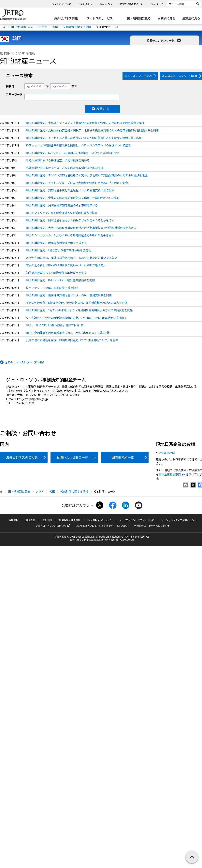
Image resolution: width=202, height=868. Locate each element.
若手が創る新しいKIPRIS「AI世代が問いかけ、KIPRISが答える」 (66, 265)
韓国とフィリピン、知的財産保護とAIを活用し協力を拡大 (62, 213)
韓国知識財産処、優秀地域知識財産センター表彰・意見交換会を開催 (69, 295)
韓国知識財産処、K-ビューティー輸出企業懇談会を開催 (60, 280)
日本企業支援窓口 (172, 474)
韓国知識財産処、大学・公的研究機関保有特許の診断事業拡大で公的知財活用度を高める (81, 228)
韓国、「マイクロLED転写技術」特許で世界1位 (55, 325)
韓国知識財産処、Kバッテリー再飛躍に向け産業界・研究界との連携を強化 (72, 153)
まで (74, 86)
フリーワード (14, 94)
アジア (43, 27)
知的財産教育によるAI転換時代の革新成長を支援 (56, 273)
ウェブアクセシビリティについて (136, 520)
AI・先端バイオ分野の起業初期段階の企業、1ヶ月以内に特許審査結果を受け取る (76, 318)
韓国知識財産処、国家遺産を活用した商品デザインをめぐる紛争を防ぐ (70, 220)
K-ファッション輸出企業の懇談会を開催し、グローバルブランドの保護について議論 (78, 145)
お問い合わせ (85, 4)
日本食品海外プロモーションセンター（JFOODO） (103, 526)
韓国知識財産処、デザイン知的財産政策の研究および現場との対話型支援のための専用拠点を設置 (87, 175)
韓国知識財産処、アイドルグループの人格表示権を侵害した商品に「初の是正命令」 (78, 183)
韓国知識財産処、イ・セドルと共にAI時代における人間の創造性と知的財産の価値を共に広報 (84, 138)
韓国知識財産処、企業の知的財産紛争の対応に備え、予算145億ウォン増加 (72, 198)
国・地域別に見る (22, 27)
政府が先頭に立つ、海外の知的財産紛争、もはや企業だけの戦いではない (72, 258)
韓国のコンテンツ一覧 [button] (164, 40)
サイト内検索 (167, 1)
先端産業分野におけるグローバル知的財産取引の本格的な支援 (65, 168)
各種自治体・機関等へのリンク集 (152, 526)
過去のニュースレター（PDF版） (25, 362)
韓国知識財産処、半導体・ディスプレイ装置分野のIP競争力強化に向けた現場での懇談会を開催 (85, 123)
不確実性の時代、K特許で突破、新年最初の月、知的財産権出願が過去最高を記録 (77, 303)
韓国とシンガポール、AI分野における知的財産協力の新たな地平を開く (70, 235)
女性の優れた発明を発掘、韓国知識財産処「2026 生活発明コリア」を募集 (72, 340)
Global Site (106, 4)
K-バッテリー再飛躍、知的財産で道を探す (52, 288)
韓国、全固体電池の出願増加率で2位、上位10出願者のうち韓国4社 (68, 333)
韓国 (55, 27)
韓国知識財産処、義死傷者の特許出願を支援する (56, 243)
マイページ (157, 4)
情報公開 (47, 520)
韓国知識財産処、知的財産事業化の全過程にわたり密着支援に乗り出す (70, 190)
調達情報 (30, 520)
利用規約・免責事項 (70, 520)
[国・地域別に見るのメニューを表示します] (140, 18)
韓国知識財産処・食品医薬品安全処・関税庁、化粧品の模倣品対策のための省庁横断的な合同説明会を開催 (92, 130)
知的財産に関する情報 (77, 27)
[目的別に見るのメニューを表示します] (168, 18)
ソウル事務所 (166, 453)
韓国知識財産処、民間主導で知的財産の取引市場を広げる (62, 205)
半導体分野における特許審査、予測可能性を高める (58, 160)
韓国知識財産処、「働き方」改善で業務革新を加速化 (58, 250)
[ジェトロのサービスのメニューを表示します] (101, 18)
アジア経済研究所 (131, 4)
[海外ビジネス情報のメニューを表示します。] (67, 18)
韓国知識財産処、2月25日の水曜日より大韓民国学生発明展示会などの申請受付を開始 (79, 310)
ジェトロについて (62, 4)
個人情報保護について (100, 520)
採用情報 (13, 520)
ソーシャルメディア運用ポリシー (179, 520)
